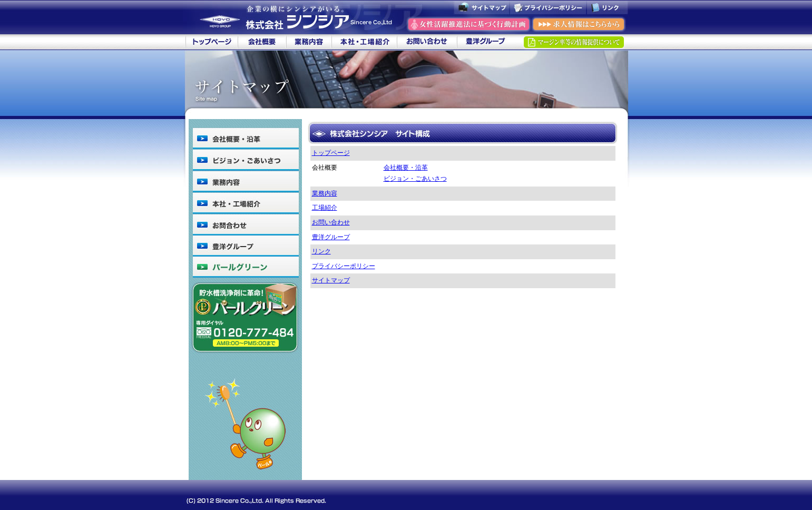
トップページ (331, 153)
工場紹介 (325, 208)
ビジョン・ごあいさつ (415, 179)
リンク (321, 251)
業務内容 (325, 193)
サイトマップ (331, 280)
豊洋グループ (331, 237)
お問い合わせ (331, 222)
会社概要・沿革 (406, 168)
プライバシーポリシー (344, 266)
